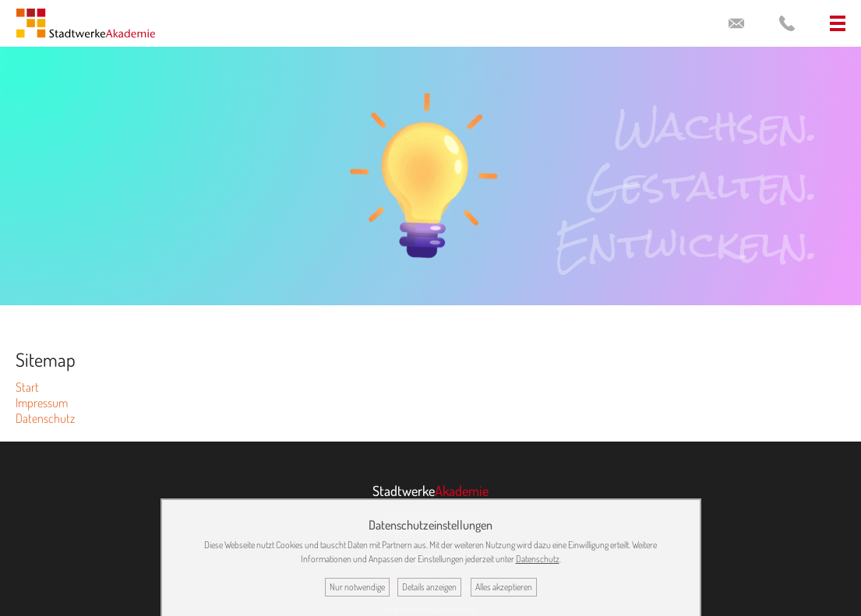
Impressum (42, 403)
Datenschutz (45, 418)
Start (27, 387)
